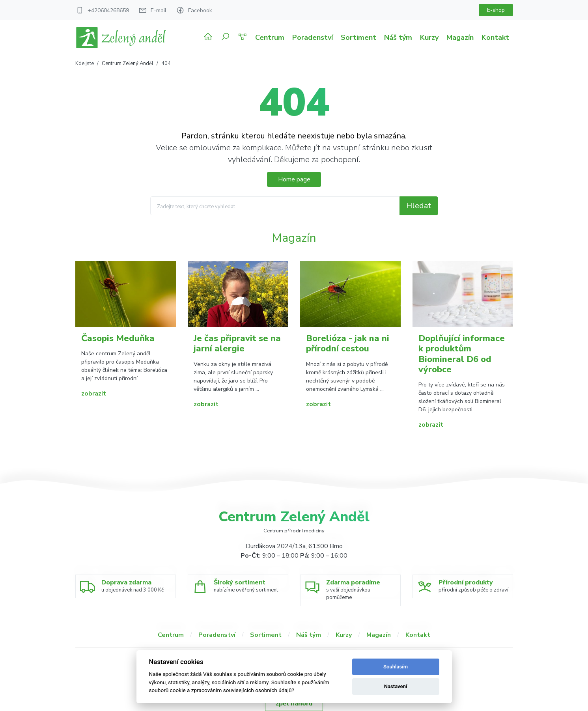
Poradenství (313, 37)
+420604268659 (108, 10)
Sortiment (358, 37)
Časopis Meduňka (118, 338)
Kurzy (429, 37)
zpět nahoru (294, 704)
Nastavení (396, 686)
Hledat (419, 206)
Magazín (460, 37)
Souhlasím (396, 667)
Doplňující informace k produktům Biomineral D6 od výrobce (462, 354)
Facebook (200, 10)
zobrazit (94, 394)
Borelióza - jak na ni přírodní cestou (348, 343)
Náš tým (398, 37)
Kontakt (495, 37)
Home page (294, 179)
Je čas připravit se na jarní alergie (237, 343)
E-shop (496, 10)
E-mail (159, 10)
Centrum (270, 37)
